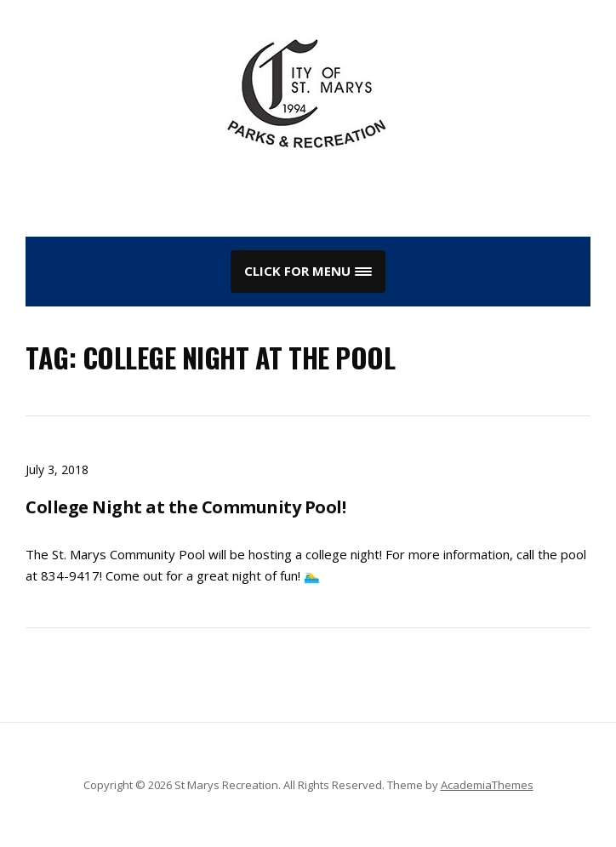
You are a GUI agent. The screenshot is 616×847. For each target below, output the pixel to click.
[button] (308, 272)
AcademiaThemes (487, 785)
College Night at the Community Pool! (185, 507)
